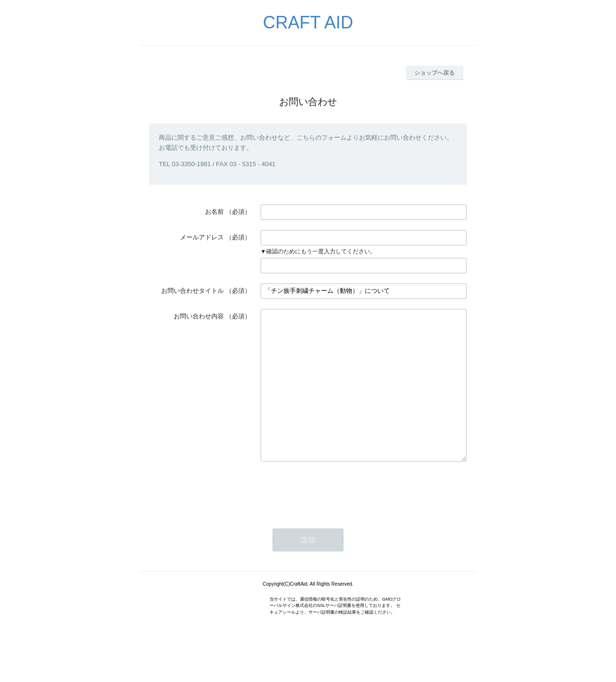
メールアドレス (202, 237)
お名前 (214, 212)
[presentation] (334, 519)
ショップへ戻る (435, 73)
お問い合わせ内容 (199, 316)
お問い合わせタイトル (192, 291)
